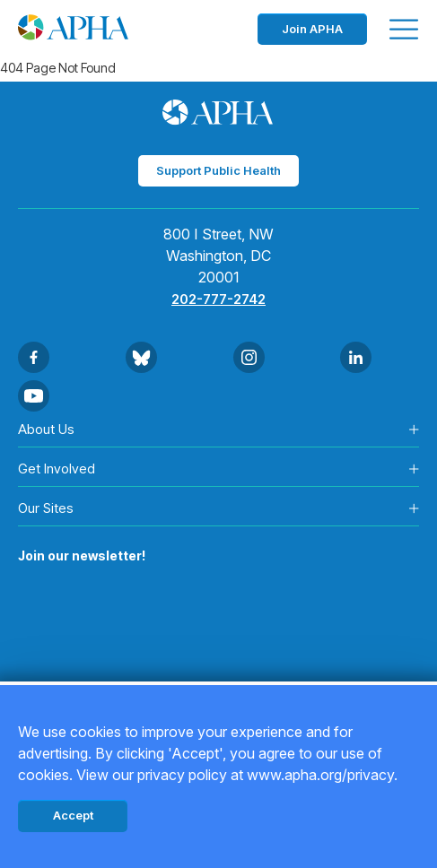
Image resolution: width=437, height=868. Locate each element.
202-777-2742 (218, 299)
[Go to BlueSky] (141, 357)
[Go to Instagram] (249, 357)
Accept (73, 815)
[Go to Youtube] (34, 396)
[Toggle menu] (404, 29)
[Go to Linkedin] (356, 357)
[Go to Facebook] (34, 357)
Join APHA (312, 29)
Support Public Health (218, 170)
